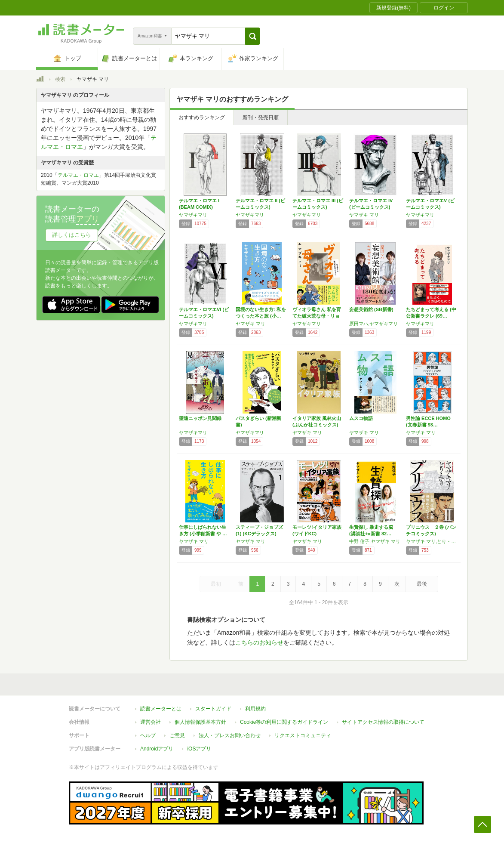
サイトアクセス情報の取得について (383, 722)
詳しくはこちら (72, 235)
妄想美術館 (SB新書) (371, 309)
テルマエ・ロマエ (78, 175)
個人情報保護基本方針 (200, 722)
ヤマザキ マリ (364, 215)
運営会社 (151, 722)
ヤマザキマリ (193, 215)
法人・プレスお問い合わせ (230, 735)
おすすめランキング (202, 117)
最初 (216, 584)
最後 (422, 584)
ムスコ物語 (361, 418)
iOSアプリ (199, 749)
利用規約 (255, 709)
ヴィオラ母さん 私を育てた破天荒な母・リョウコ (317, 316)
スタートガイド (213, 709)
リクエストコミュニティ (303, 735)
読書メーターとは (161, 709)
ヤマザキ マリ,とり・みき (432, 541)
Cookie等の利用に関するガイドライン (284, 722)
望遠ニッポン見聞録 (200, 418)
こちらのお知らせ (259, 642)
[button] (253, 36)
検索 (60, 79)
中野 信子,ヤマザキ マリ (375, 541)
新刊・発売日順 (261, 117)
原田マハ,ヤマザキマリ (373, 324)
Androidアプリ (157, 749)
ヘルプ (148, 735)
